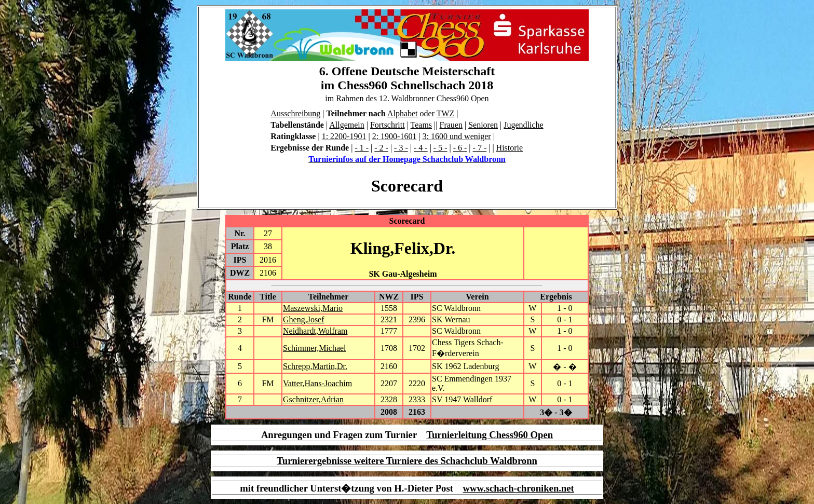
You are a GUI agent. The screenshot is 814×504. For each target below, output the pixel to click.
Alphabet (403, 113)
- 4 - (421, 148)
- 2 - (381, 148)
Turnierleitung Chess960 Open (490, 435)
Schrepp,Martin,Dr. (315, 366)
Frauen (451, 125)
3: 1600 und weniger (457, 136)
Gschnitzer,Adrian (313, 399)
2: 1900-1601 (395, 136)
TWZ (446, 113)
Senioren (483, 125)
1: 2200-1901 (344, 136)
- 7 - (480, 148)
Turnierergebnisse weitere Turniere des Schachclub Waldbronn (407, 461)
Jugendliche (523, 125)
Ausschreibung (295, 113)
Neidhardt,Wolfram (315, 331)
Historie (510, 148)
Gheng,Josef (304, 319)
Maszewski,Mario (313, 308)
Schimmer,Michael (315, 348)
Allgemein (347, 125)
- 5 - (440, 148)
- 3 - (401, 148)
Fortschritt (388, 125)
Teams (422, 125)
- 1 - (362, 148)
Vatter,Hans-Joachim (317, 383)
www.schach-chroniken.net (519, 488)
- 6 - (460, 148)
